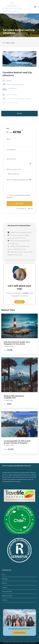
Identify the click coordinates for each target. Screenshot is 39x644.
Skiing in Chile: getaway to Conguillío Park (14, 397)
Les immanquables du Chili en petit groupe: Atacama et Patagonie (17, 442)
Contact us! (5, 600)
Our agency (5, 587)
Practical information (7, 591)
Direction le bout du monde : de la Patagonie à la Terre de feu (17, 343)
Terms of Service (20, 195)
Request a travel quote (7, 596)
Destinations (5, 579)
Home (3, 575)
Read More (19, 113)
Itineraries (4, 583)
